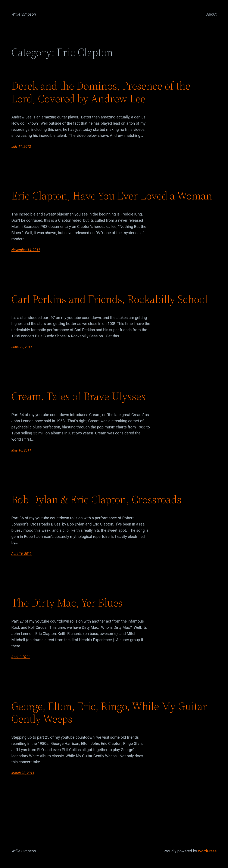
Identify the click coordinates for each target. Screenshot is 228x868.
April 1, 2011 (21, 657)
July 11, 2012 (21, 147)
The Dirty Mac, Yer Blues (67, 603)
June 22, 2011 (22, 347)
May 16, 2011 (21, 450)
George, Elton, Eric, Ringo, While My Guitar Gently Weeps (109, 713)
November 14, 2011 (26, 250)
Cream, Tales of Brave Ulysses (79, 396)
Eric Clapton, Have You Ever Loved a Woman (112, 196)
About (212, 14)
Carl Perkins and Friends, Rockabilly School (110, 299)
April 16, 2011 (21, 554)
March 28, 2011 (23, 773)
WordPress (207, 851)
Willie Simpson (24, 14)
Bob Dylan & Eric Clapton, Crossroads (96, 499)
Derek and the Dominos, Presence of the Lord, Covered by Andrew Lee (101, 92)
